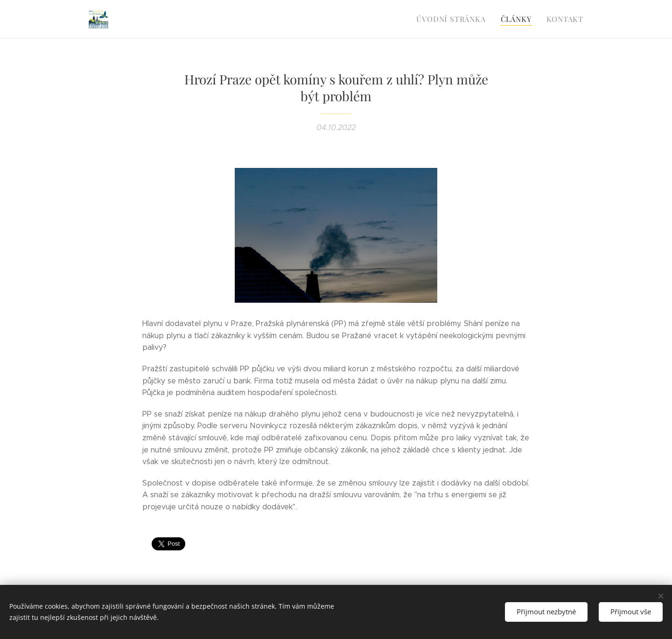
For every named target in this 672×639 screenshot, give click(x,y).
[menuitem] (458, 19)
